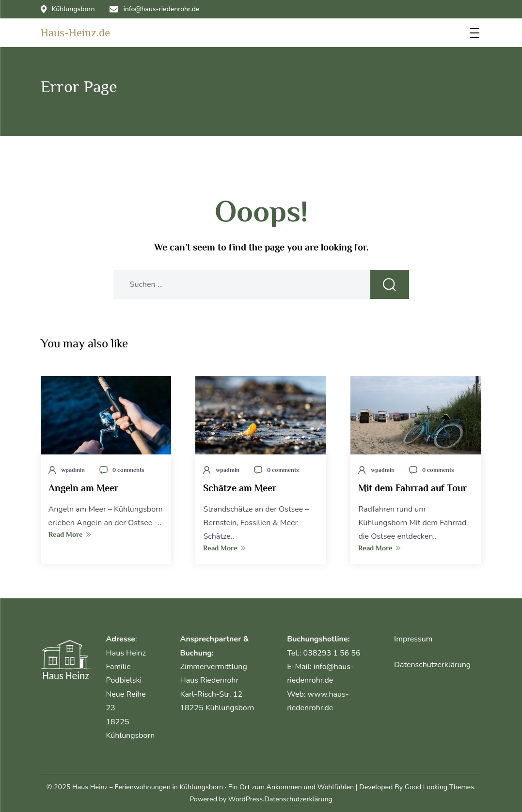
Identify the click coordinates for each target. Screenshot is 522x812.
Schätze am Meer (240, 488)
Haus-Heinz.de (75, 32)
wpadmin (73, 470)
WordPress (245, 799)
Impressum (413, 639)
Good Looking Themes (439, 787)
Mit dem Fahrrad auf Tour (412, 488)
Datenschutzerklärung (432, 665)
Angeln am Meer (83, 488)
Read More (70, 534)
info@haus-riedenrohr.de (154, 9)
